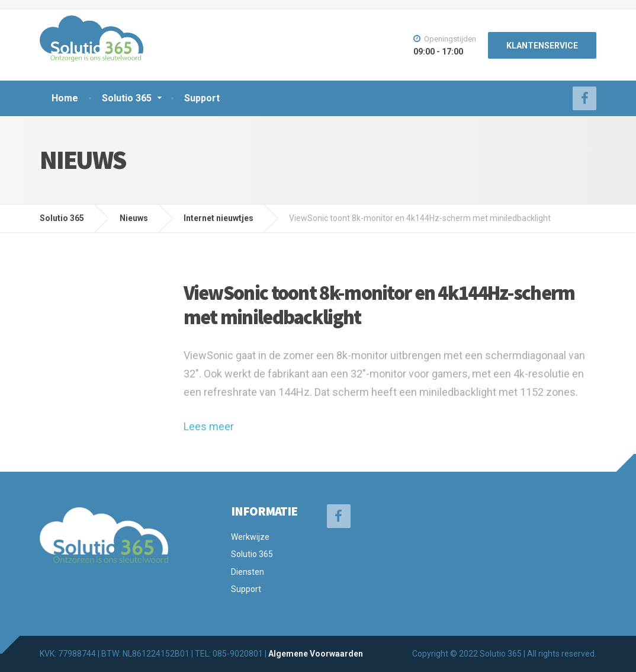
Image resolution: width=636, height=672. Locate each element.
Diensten (248, 572)
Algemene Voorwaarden (316, 654)
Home (65, 98)
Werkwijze (250, 537)
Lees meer (209, 426)
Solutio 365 (127, 98)
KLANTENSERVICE (542, 46)
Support (202, 98)
